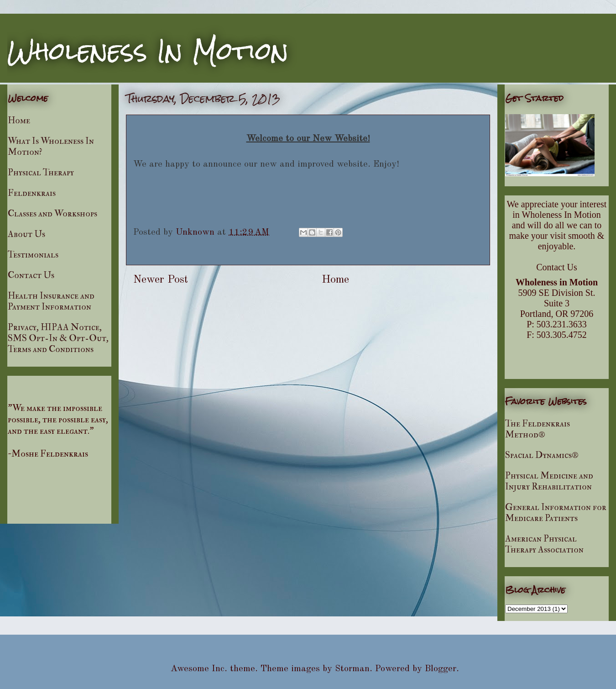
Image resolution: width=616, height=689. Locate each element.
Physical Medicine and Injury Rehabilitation (549, 481)
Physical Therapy (41, 172)
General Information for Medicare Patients (556, 513)
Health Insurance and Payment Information (51, 301)
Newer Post (161, 280)
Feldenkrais (32, 193)
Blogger (441, 669)
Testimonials (33, 255)
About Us (26, 234)
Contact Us (31, 275)
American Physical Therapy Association (544, 544)
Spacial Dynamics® (542, 455)
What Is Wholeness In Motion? (51, 146)
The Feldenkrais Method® (538, 429)
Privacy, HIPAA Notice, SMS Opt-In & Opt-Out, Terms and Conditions (58, 338)
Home (335, 280)
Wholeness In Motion (148, 51)
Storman (352, 669)
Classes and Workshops (52, 213)
